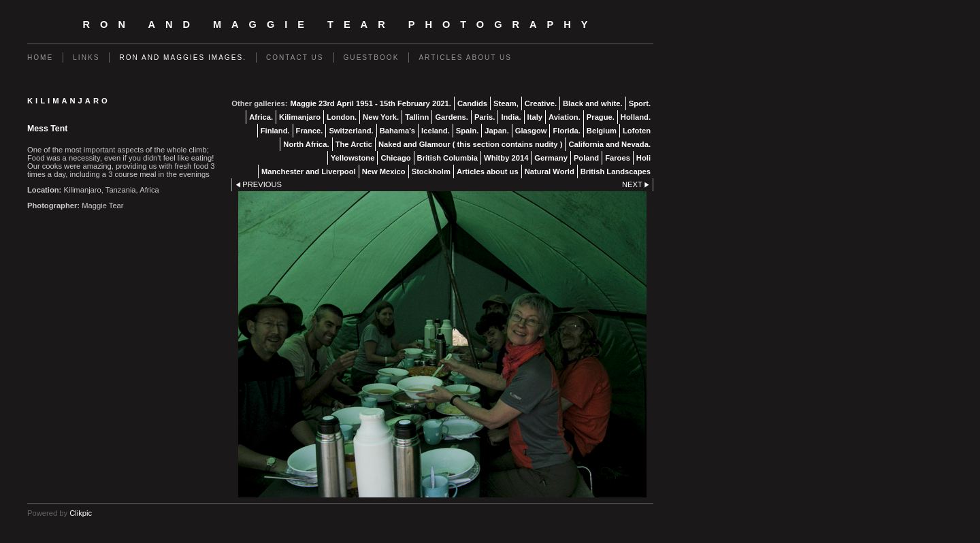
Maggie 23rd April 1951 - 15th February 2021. (370, 103)
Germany (551, 158)
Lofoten (637, 131)
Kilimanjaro (300, 117)
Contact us (295, 57)
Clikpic (81, 513)
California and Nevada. (609, 144)
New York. (381, 117)
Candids (472, 103)
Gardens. (452, 117)
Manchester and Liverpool (309, 171)
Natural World (550, 171)
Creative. (541, 103)
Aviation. (565, 117)
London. (342, 117)
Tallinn (417, 117)
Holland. (636, 117)
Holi (643, 158)
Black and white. (593, 103)
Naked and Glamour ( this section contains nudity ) (470, 144)
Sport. (640, 103)
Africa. (261, 117)
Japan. (496, 131)
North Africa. (306, 144)
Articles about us (465, 57)
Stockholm (431, 171)
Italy (535, 117)
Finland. (275, 131)
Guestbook (372, 57)
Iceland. (436, 131)
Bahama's (397, 131)
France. (310, 131)
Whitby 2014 (506, 158)
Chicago (395, 158)
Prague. (601, 117)
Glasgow (531, 131)
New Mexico (384, 171)
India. (511, 117)
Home (40, 57)
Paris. (485, 117)
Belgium (602, 131)
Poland (586, 158)
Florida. (566, 131)
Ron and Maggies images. (183, 57)
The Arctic (354, 144)
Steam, (506, 103)
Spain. (468, 131)
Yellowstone (353, 158)
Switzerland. (351, 131)
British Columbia (448, 158)
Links (86, 57)
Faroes (618, 158)
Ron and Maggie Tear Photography (341, 24)
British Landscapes (616, 171)
